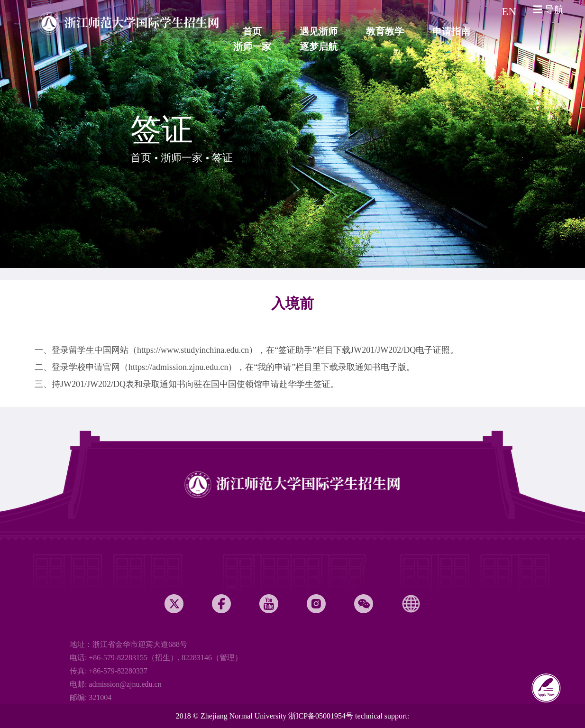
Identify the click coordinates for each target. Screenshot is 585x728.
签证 (222, 158)
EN (509, 12)
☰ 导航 (548, 9)
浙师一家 (182, 158)
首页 (141, 158)
